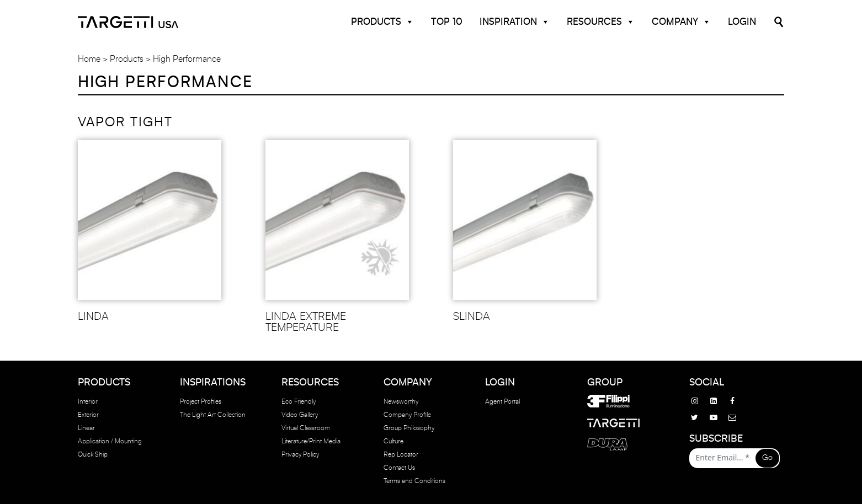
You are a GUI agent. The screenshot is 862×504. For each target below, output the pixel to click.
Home (89, 59)
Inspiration (515, 22)
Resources (601, 22)
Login (742, 22)
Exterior (88, 415)
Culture (393, 441)
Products (382, 22)
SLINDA (472, 317)
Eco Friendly (299, 401)
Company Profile (407, 415)
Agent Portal (502, 401)
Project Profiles (201, 401)
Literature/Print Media (311, 441)
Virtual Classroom (306, 428)
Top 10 (447, 22)
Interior (88, 401)
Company (681, 22)
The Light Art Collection (213, 415)
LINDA (93, 317)
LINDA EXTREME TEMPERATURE (306, 322)
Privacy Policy (300, 454)
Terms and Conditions (414, 481)
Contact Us (399, 468)
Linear (86, 428)
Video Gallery (300, 415)
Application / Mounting (110, 441)
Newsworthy (401, 401)
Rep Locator (401, 454)
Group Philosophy (409, 428)
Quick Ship (93, 454)
